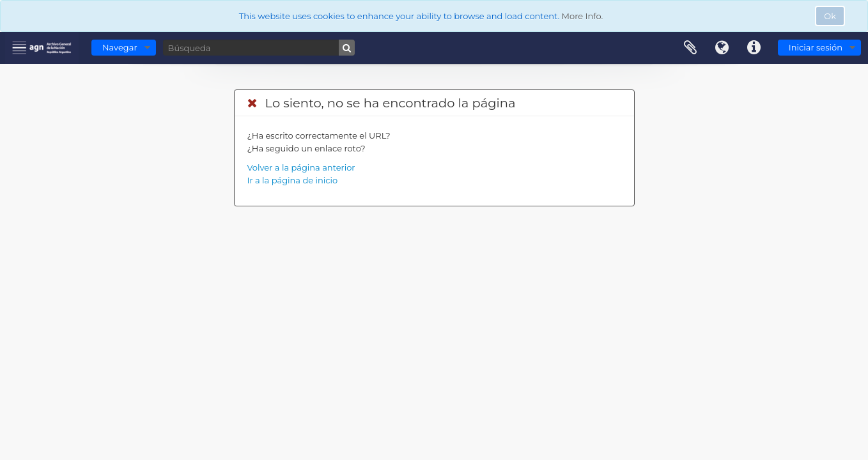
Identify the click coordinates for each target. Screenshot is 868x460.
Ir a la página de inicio (293, 180)
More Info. (583, 16)
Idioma (722, 48)
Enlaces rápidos (754, 48)
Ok (830, 16)
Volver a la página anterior (301, 167)
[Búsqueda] (259, 48)
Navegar (120, 47)
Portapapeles (690, 48)
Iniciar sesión (816, 47)
